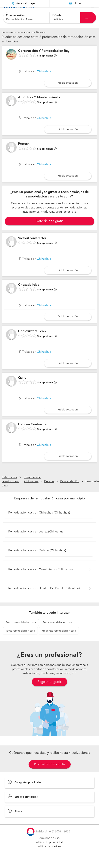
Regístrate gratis (49, 691)
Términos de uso (49, 847)
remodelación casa (21, 632)
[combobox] (26, 18)
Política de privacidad (49, 851)
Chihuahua (44, 81)
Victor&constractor (32, 247)
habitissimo (9, 486)
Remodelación (70, 491)
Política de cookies (49, 856)
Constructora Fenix (32, 340)
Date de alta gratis (50, 230)
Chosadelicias (29, 294)
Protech (24, 153)
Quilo (22, 387)
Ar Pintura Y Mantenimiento (39, 106)
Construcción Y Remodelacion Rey (44, 60)
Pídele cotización (68, 92)
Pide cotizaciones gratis (50, 773)
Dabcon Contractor (33, 433)
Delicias (49, 491)
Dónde (57, 16)
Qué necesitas (15, 16)
